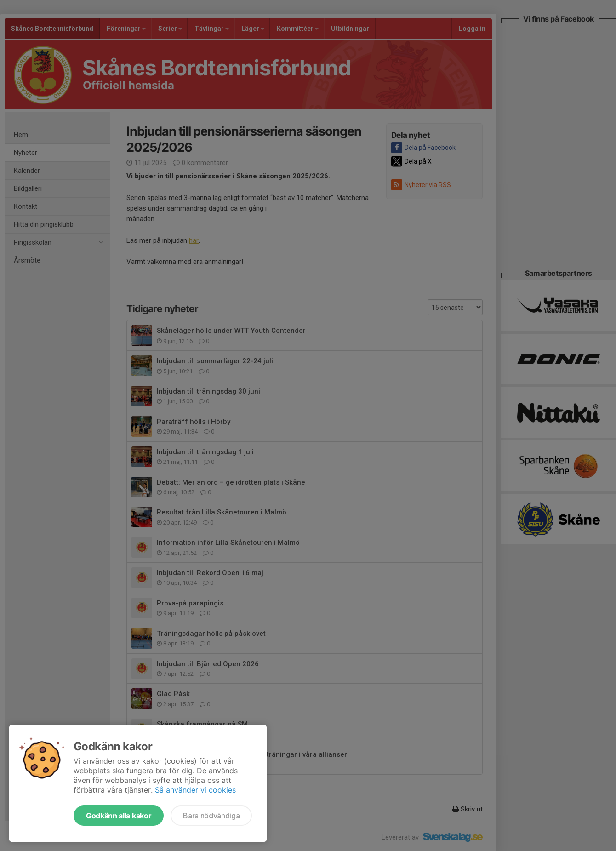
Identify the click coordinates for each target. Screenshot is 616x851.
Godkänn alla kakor (119, 816)
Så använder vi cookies (195, 790)
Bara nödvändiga (211, 816)
